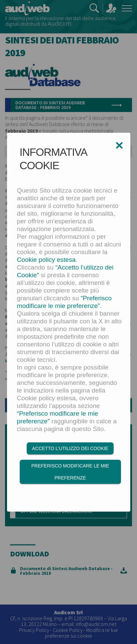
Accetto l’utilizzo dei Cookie (70, 448)
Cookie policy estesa (46, 260)
